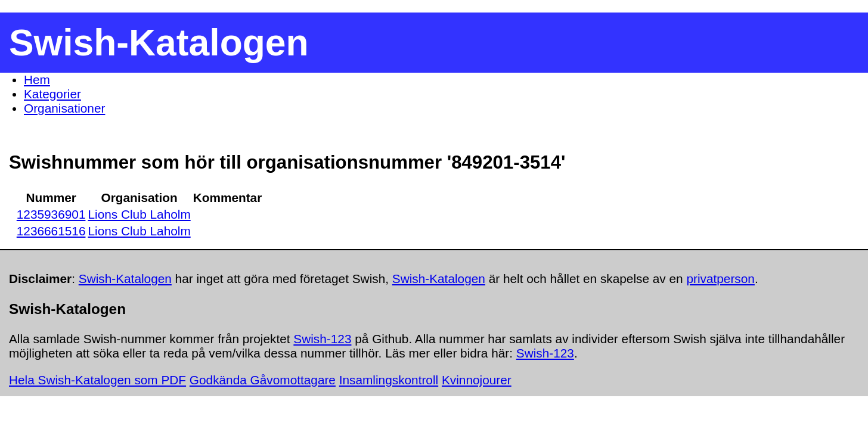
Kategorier (52, 94)
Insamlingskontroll (389, 380)
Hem (37, 80)
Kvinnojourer (477, 380)
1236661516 (51, 231)
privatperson (720, 279)
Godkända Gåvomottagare (263, 380)
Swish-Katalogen (125, 279)
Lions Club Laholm (139, 214)
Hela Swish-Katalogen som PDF (97, 380)
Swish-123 (322, 339)
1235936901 (51, 214)
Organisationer (64, 108)
